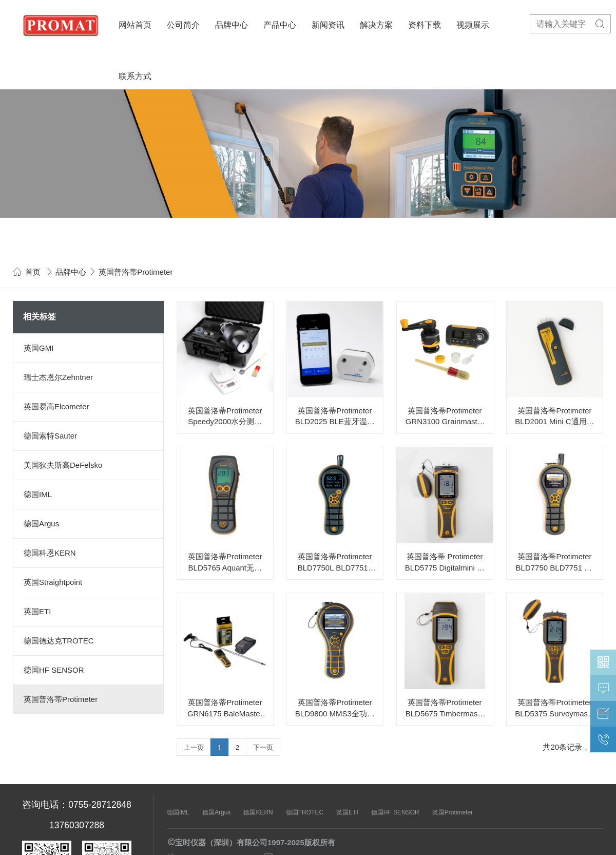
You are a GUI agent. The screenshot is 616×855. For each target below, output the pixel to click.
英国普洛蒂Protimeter (61, 699)
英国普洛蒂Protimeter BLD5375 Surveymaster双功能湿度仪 (554, 708)
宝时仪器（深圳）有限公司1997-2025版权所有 (255, 842)
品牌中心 (232, 25)
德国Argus (41, 524)
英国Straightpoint (53, 582)
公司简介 (183, 25)
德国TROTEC (305, 812)
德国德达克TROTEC (59, 641)
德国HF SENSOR (54, 670)
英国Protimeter (453, 812)
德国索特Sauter (50, 436)
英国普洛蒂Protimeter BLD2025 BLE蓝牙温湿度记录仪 (335, 417)
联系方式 (135, 76)
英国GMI (38, 348)
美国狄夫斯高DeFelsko (63, 465)
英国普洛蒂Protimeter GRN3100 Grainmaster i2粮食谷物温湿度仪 (445, 417)
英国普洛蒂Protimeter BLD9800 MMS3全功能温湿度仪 (335, 708)
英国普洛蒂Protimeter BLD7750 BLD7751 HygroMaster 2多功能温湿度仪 (555, 563)
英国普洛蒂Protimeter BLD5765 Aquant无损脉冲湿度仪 (225, 563)
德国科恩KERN (50, 553)
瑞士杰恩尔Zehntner (58, 377)
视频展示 (473, 25)
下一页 (263, 748)
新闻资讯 (328, 25)
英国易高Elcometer (56, 406)
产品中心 (280, 25)
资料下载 (425, 25)
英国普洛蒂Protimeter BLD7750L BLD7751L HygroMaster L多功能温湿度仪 (335, 563)
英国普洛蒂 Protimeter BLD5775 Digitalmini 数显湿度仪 (445, 563)
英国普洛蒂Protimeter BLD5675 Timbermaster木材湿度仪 (445, 708)
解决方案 (376, 25)
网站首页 (135, 25)
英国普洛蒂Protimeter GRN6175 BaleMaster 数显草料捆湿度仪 (225, 708)
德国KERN (258, 812)
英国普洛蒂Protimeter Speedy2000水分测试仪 (225, 417)
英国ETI (37, 611)
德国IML (38, 494)
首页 (33, 272)
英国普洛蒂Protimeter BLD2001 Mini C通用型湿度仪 (554, 417)
